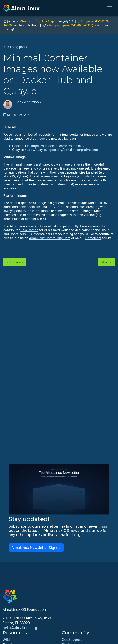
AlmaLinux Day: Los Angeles (39, 21)
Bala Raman (29, 230)
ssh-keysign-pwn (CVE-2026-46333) (70, 25)
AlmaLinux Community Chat (50, 238)
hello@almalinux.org (20, 628)
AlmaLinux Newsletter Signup (36, 548)
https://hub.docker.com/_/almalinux (58, 146)
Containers (93, 238)
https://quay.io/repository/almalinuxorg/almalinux (62, 150)
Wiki (6, 640)
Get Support (72, 640)
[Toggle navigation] (109, 8)
